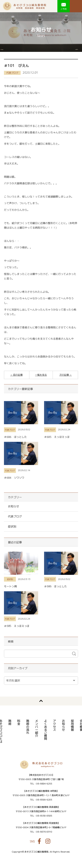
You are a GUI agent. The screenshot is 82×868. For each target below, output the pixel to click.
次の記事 (64, 375)
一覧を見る (41, 375)
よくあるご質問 (45, 730)
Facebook (39, 841)
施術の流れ (27, 727)
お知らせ (14, 506)
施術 (10, 722)
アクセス (54, 725)
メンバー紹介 (36, 728)
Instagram (48, 841)
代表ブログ (12, 73)
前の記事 (18, 375)
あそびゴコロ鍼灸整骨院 (25, 6)
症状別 (12, 526)
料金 (19, 722)
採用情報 (72, 725)
